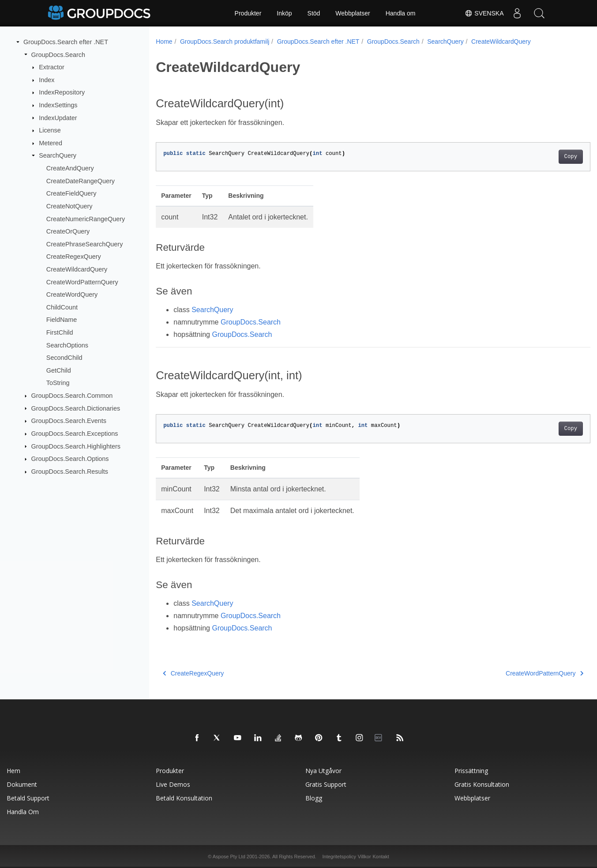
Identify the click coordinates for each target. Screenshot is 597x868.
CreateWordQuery (72, 294)
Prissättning (471, 771)
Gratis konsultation (482, 784)
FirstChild (60, 332)
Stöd (314, 13)
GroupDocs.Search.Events (69, 421)
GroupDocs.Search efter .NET (66, 42)
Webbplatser (353, 13)
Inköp (284, 13)
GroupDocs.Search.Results (70, 472)
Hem (13, 771)
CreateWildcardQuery (77, 269)
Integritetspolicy (339, 857)
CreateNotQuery (69, 206)
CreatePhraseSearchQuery (85, 244)
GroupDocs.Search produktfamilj (225, 42)
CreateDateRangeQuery (81, 181)
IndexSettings (58, 105)
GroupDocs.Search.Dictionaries (76, 408)
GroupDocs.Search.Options (70, 459)
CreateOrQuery (68, 231)
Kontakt (381, 857)
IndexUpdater (58, 117)
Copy (540, 157)
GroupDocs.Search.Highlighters (76, 446)
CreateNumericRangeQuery (86, 219)
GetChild (59, 370)
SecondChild (64, 358)
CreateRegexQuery (74, 257)
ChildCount (62, 307)
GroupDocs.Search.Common (72, 396)
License (50, 130)
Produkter (248, 13)
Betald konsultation (184, 798)
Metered (51, 143)
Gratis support (326, 784)
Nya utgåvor (323, 771)
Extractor (52, 67)
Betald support (28, 798)
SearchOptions (67, 345)
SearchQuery (58, 155)
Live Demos (173, 784)
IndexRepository (62, 92)
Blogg (314, 798)
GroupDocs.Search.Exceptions (75, 434)
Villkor (364, 857)
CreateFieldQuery (71, 193)
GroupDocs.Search (58, 54)
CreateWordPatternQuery (82, 282)
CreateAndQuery (70, 168)
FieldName (62, 320)
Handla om (401, 13)
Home (164, 42)
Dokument (22, 784)
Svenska (484, 13)
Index (47, 80)
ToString (58, 383)
